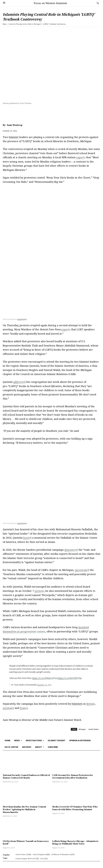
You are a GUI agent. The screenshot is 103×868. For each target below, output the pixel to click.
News (5, 24)
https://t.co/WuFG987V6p (70, 678)
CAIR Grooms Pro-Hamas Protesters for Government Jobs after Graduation (73, 776)
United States (94, 729)
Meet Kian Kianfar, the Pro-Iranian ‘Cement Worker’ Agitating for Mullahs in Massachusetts (24, 809)
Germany (8, 708)
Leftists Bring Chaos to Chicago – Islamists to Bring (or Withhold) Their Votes (75, 842)
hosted (27, 538)
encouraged (82, 570)
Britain (91, 704)
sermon (39, 591)
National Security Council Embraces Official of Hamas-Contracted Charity (26, 776)
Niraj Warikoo (22, 319)
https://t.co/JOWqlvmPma (45, 678)
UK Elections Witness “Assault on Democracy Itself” (26, 842)
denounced (71, 550)
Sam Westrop (15, 125)
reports (81, 157)
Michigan (82, 729)
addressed (19, 382)
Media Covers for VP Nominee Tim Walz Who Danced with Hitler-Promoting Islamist (75, 808)
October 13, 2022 (44, 685)
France (24, 708)
